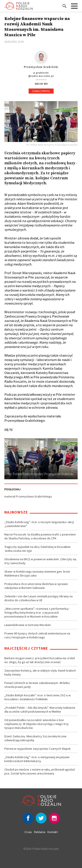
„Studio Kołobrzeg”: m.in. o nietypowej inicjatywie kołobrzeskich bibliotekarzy (37, 759)
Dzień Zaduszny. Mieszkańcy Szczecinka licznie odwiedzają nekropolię (35, 738)
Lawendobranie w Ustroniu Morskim (28, 625)
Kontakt (53, 832)
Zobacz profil (41, 91)
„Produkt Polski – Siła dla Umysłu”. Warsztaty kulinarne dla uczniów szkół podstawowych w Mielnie (40, 710)
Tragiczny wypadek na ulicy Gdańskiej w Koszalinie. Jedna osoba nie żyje (38, 549)
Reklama (40, 832)
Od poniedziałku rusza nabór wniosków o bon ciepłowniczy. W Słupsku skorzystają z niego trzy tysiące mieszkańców (37, 724)
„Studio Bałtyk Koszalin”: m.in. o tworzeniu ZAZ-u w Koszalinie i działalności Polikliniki (38, 697)
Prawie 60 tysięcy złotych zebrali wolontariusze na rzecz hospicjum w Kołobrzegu (37, 635)
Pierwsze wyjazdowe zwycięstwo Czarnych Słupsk (38, 749)
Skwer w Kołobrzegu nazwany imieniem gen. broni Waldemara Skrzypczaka (37, 573)
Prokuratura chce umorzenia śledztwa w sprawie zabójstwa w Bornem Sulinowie (36, 586)
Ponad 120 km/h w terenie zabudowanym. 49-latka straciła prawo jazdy (37, 685)
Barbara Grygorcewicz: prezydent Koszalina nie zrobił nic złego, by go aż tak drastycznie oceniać (40, 660)
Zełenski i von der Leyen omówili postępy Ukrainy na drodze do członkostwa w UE (38, 598)
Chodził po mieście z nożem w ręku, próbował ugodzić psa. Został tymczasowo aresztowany (40, 771)
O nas (28, 832)
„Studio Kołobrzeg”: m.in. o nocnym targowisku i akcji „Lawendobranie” (39, 524)
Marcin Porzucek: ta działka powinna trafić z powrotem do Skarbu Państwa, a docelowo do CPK (40, 536)
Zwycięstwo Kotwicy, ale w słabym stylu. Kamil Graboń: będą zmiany (40, 672)
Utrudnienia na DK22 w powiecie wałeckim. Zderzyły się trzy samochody (40, 561)
